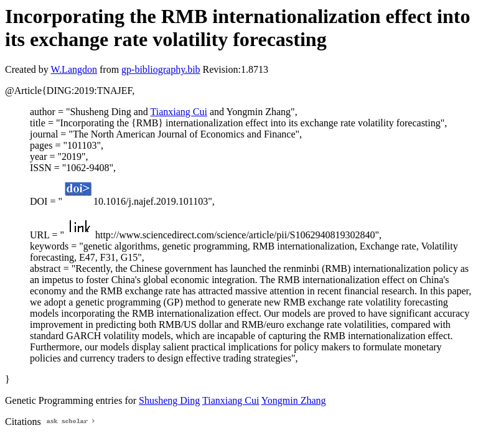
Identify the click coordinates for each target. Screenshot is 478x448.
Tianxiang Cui (178, 112)
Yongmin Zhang (294, 400)
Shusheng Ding (169, 400)
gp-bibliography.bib (161, 69)
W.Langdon (74, 69)
